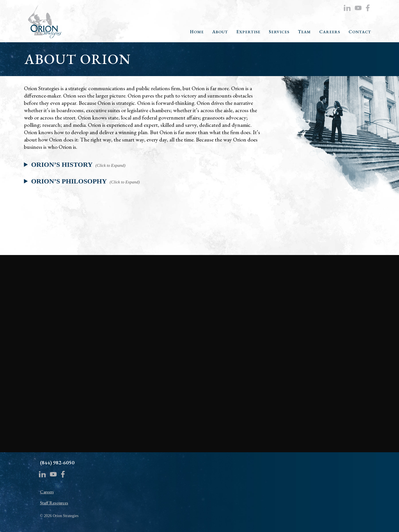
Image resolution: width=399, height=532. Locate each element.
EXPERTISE (248, 32)
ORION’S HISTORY (62, 165)
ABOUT (220, 32)
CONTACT (360, 32)
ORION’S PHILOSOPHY (69, 181)
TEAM (304, 32)
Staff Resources (54, 503)
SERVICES (279, 32)
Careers (47, 492)
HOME (197, 32)
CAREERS (330, 32)
